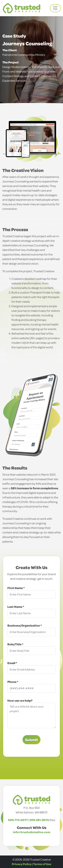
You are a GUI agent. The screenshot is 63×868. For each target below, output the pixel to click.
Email (12, 663)
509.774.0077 (18, 820)
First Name (15, 588)
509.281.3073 (39, 820)
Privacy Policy (22, 864)
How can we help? (20, 700)
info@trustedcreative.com (32, 832)
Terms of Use (42, 864)
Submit (32, 740)
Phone (12, 682)
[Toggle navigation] (55, 8)
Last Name (15, 607)
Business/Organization (24, 625)
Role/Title (15, 644)
